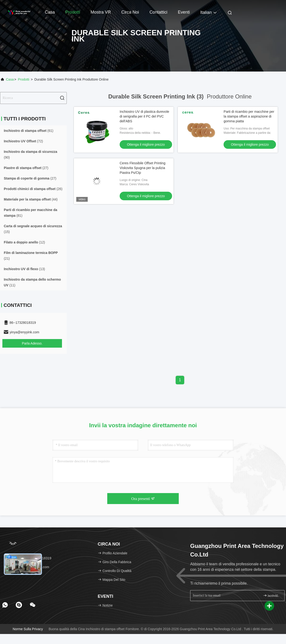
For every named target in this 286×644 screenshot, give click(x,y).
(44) (31, 199)
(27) (26, 168)
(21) (31, 256)
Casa (50, 12)
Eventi (184, 12)
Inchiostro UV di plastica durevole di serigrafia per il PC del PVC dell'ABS (144, 116)
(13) (24, 269)
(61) (29, 131)
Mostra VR (101, 12)
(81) (31, 213)
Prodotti (73, 12)
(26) (33, 189)
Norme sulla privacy (28, 629)
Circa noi (130, 12)
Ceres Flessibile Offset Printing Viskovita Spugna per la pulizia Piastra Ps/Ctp (143, 168)
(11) (32, 282)
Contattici (158, 12)
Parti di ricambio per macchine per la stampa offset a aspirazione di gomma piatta (249, 116)
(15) (33, 229)
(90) (31, 155)
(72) (23, 141)
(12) (24, 242)
